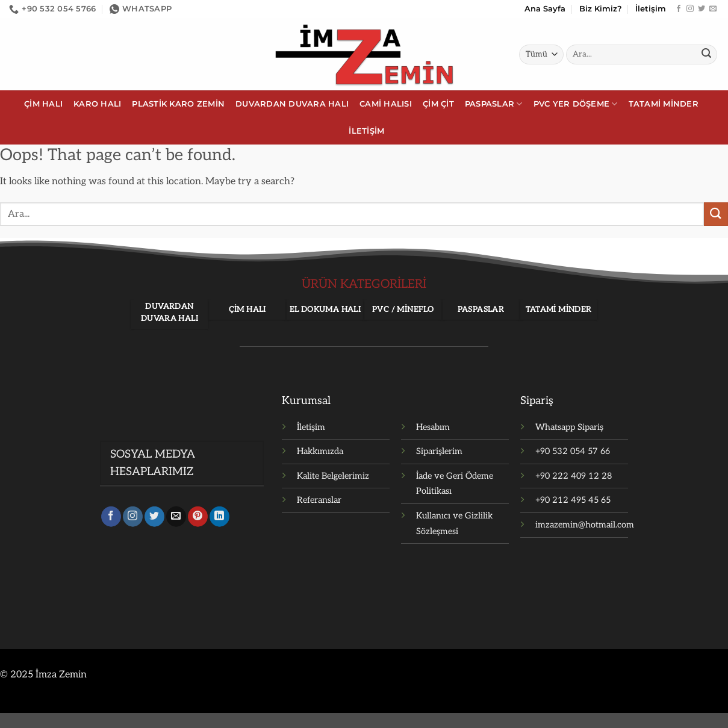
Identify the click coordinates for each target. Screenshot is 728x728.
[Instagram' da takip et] (690, 9)
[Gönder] (706, 55)
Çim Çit (438, 104)
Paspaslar (494, 104)
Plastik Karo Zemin (178, 104)
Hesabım (433, 427)
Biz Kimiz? (601, 9)
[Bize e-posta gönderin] (713, 9)
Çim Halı (43, 104)
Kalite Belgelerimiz (333, 476)
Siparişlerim (439, 451)
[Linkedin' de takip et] (219, 518)
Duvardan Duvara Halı (292, 104)
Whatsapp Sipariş (569, 427)
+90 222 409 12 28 (574, 476)
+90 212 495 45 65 (573, 500)
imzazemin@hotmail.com (585, 525)
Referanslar (319, 500)
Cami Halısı (386, 104)
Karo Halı (97, 104)
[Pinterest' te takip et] (198, 518)
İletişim (651, 9)
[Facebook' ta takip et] (679, 9)
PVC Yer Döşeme (576, 104)
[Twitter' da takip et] (702, 9)
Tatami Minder (664, 104)
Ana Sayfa (545, 9)
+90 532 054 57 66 (573, 451)
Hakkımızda (320, 451)
